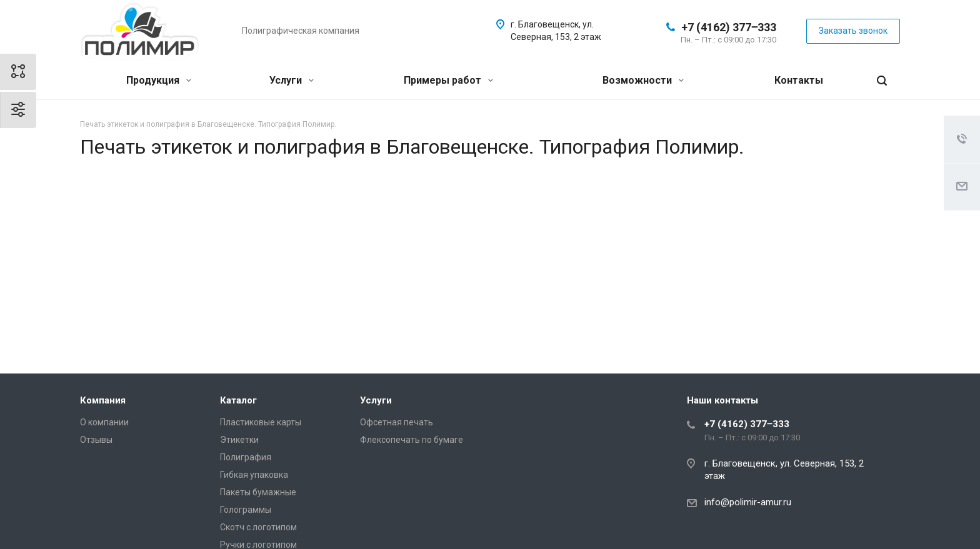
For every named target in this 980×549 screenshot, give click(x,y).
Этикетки (239, 440)
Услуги (292, 80)
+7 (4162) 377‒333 (729, 27)
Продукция (159, 80)
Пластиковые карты (261, 422)
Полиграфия (246, 457)
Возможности (643, 80)
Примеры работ (448, 80)
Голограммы (246, 510)
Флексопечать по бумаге (412, 440)
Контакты (799, 80)
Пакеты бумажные (258, 492)
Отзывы (96, 440)
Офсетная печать (397, 422)
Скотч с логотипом (258, 527)
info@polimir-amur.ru (748, 502)
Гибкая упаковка (254, 475)
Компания (103, 400)
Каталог (238, 400)
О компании (104, 422)
